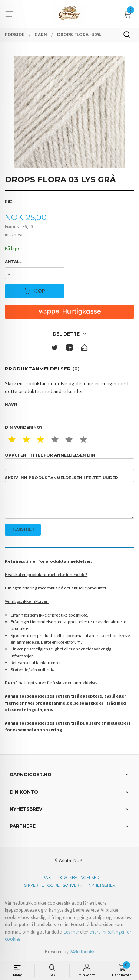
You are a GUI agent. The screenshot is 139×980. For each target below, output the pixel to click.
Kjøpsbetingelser (79, 878)
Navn (69, 411)
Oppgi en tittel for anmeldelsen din (69, 461)
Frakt (46, 878)
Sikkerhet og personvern (53, 886)
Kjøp (35, 291)
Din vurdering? (24, 427)
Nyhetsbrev (102, 886)
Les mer (71, 932)
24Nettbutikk (82, 952)
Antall (13, 262)
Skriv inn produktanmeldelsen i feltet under (69, 497)
